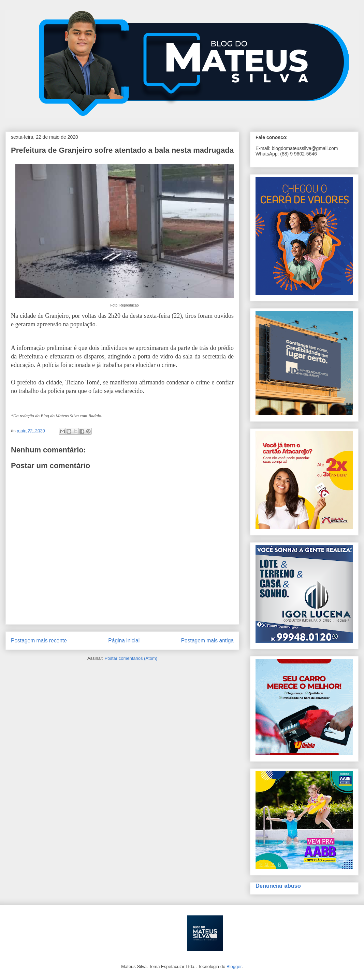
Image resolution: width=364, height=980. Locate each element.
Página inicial (124, 641)
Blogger (234, 967)
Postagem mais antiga (207, 641)
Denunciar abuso (278, 886)
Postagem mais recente (39, 641)
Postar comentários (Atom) (131, 658)
